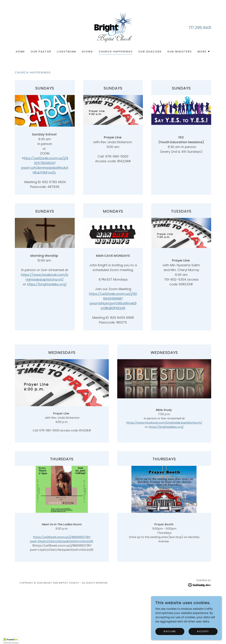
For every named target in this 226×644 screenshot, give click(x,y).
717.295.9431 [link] (200, 28)
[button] (204, 52)
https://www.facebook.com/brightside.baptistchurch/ (164, 423)
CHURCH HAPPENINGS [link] (116, 52)
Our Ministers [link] (180, 52)
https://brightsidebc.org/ (47, 284)
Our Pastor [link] (41, 52)
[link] (113, 27)
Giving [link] (87, 52)
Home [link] (20, 52)
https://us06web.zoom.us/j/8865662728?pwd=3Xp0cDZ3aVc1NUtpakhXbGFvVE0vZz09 (61, 539)
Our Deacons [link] (150, 52)
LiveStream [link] (67, 52)
